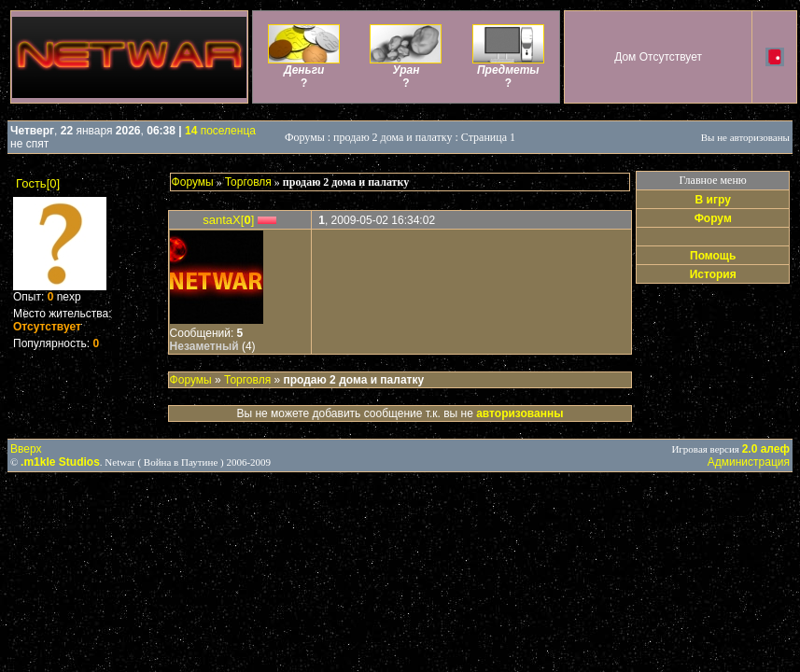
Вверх (26, 449)
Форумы (193, 182)
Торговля (248, 182)
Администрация (749, 462)
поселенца (220, 131)
